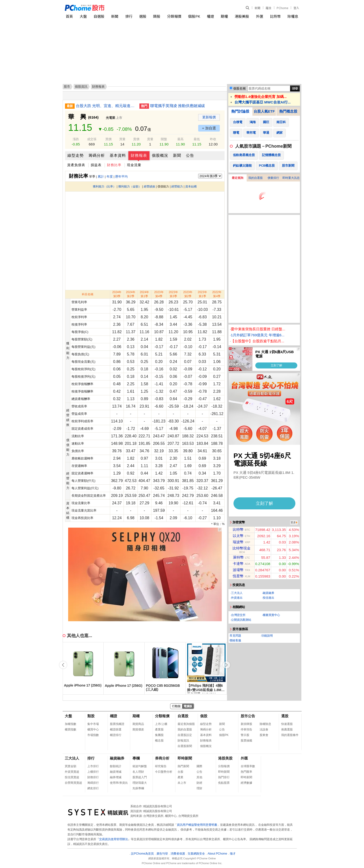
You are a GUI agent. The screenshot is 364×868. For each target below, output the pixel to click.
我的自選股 (256, 178)
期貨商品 (138, 724)
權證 (210, 16)
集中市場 (93, 724)
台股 (180, 772)
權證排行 (116, 735)
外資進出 (237, 598)
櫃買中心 (93, 729)
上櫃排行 (93, 772)
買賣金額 (71, 766)
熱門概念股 (288, 111)
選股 (143, 16)
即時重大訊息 (291, 178)
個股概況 (160, 155)
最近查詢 (238, 178)
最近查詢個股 (186, 724)
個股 (204, 716)
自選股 (99, 16)
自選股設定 (185, 735)
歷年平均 (121, 177)
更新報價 (209, 117)
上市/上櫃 (161, 724)
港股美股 (242, 16)
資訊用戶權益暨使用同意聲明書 (197, 825)
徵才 (233, 854)
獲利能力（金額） (130, 187)
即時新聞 (185, 758)
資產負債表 (76, 165)
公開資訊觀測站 (241, 620)
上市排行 (93, 766)
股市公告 (248, 716)
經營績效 (149, 187)
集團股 (159, 735)
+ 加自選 (209, 128)
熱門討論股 (240, 111)
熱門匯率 (246, 772)
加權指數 (71, 724)
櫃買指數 (71, 729)
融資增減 (116, 772)
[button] (227, 665)
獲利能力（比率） (104, 187)
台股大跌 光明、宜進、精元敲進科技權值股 (106, 106)
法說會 (264, 729)
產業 (180, 777)
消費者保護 (178, 854)
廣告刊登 (162, 854)
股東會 (264, 735)
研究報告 (161, 766)
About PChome (217, 854)
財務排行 (93, 777)
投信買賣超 (72, 777)
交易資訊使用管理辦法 (113, 839)
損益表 (96, 165)
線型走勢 (76, 155)
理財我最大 (140, 783)
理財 (199, 788)
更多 (293, 522)
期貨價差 (138, 729)
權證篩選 (116, 729)
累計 (101, 177)
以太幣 (238, 536)
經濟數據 (246, 783)
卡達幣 (238, 564)
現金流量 (134, 165)
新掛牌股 (246, 724)
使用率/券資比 (119, 783)
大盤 (83, 16)
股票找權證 (117, 724)
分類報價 (174, 16)
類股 (157, 16)
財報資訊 (183, 741)
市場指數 (93, 735)
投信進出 (269, 598)
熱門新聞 (183, 766)
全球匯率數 (248, 766)
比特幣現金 (242, 548)
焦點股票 (224, 783)
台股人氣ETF (264, 111)
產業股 (159, 729)
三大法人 (237, 593)
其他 (199, 777)
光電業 (110, 118)
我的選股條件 (290, 735)
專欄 (136, 758)
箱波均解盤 (140, 766)
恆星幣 (238, 576)
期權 (224, 16)
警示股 (245, 735)
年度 (110, 177)
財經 (199, 783)
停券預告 (246, 729)
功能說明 (267, 636)
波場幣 (238, 570)
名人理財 (138, 772)
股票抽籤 (246, 741)
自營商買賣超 (73, 783)
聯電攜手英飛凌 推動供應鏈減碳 (178, 106)
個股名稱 (239, 88)
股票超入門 (140, 777)
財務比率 (114, 165)
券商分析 (162, 758)
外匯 (260, 16)
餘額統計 (116, 766)
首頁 (69, 16)
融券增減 (116, 777)
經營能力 (177, 187)
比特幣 (275, 16)
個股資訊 (81, 87)
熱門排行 (224, 777)
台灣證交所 (238, 615)
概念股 (159, 741)
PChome (282, 8)
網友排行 (93, 788)
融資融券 (269, 593)
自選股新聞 (185, 746)
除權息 (293, 16)
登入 (296, 8)
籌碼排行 (93, 783)
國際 (199, 766)
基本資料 (118, 155)
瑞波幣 (238, 542)
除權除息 (265, 724)
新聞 (257, 8)
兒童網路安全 (196, 854)
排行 (129, 16)
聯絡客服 (235, 640)
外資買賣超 (72, 772)
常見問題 (235, 636)
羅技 (269, 8)
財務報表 (139, 155)
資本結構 (191, 187)
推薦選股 (287, 729)
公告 (190, 155)
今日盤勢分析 (164, 772)
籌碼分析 (97, 155)
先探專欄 (138, 788)
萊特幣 (238, 557)
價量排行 (273, 178)
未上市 (182, 783)
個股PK (194, 16)
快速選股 (287, 724)
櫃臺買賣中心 (271, 615)
